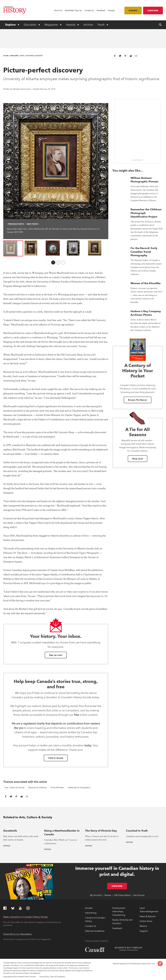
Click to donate (56, 758)
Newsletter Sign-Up (73, 10)
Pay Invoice (139, 895)
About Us (58, 10)
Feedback (101, 10)
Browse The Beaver (138, 400)
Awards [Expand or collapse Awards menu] (71, 25)
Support (144, 931)
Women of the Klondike (146, 283)
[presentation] (22, 825)
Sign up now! (56, 655)
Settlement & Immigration (79, 788)
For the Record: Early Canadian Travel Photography (144, 252)
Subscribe (153, 11)
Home (6, 56)
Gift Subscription (122, 895)
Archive (88, 25)
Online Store (146, 921)
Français (111, 10)
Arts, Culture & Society (31, 56)
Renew (108, 895)
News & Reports (148, 916)
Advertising (91, 913)
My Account (96, 895)
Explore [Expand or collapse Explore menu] (11, 25)
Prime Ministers (57, 788)
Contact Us (89, 10)
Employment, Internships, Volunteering (119, 912)
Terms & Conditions (58, 977)
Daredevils (10, 831)
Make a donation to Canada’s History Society (26, 917)
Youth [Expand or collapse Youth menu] (101, 25)
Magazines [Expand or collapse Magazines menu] (52, 25)
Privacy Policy (44, 977)
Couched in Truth (137, 831)
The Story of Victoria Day (101, 831)
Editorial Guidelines (95, 931)
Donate (133, 11)
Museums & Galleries (38, 788)
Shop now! (138, 459)
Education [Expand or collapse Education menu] (30, 25)
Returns (143, 926)
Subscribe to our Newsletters (18, 934)
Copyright (7, 977)
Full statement (35, 973)
